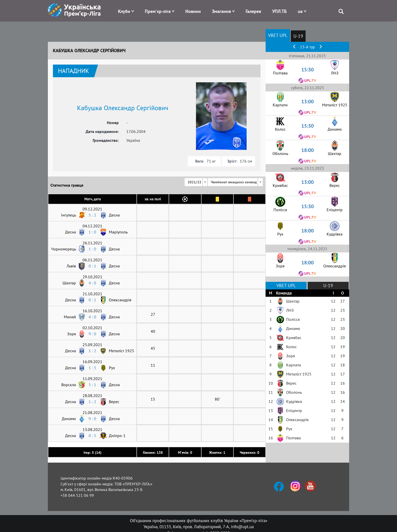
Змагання (221, 11)
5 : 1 (92, 385)
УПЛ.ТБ (279, 11)
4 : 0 (92, 283)
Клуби (124, 11)
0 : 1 (92, 266)
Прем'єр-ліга (158, 11)
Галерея (253, 11)
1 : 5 (92, 368)
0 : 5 (92, 436)
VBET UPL (278, 35)
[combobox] (196, 182)
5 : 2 (92, 215)
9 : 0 (92, 334)
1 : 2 (92, 351)
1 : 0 (92, 232)
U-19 (298, 36)
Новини (193, 11)
